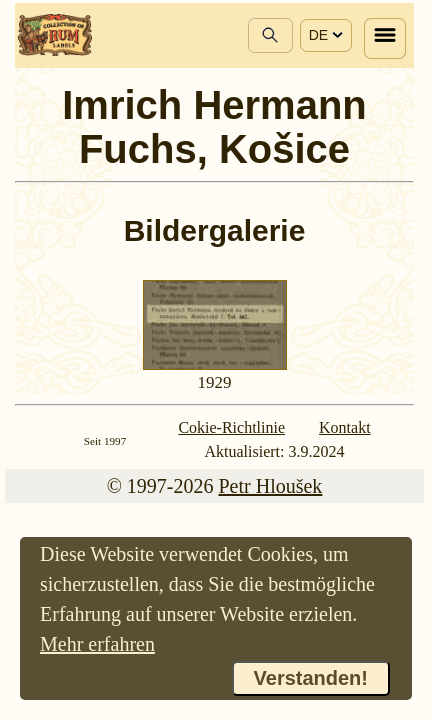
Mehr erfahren (97, 644)
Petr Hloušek (270, 486)
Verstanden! (311, 678)
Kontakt (345, 427)
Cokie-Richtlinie (231, 427)
